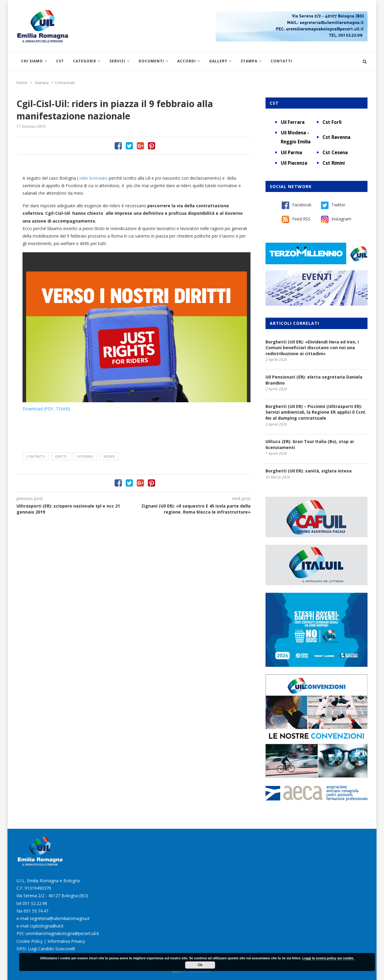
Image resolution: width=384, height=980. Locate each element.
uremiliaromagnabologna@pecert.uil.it (62, 933)
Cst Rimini (334, 163)
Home (22, 82)
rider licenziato (94, 178)
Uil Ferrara (293, 122)
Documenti (151, 61)
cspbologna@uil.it (47, 926)
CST (60, 61)
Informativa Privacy (66, 941)
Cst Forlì (332, 122)
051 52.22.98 (35, 903)
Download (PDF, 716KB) (46, 409)
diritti (61, 456)
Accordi (187, 61)
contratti (36, 456)
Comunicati (65, 82)
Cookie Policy (30, 941)
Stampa (249, 61)
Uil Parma (291, 152)
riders (109, 456)
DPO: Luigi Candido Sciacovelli (46, 949)
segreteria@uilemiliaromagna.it (60, 918)
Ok (200, 965)
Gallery (218, 61)
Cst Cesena (335, 152)
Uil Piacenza (294, 163)
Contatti (281, 61)
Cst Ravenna (336, 137)
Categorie (85, 61)
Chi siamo (32, 61)
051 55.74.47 (36, 911)
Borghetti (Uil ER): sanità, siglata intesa (309, 471)
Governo (85, 456)
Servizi (117, 61)
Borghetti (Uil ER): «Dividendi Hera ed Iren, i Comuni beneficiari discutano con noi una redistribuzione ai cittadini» (312, 348)
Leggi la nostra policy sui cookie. (328, 958)
